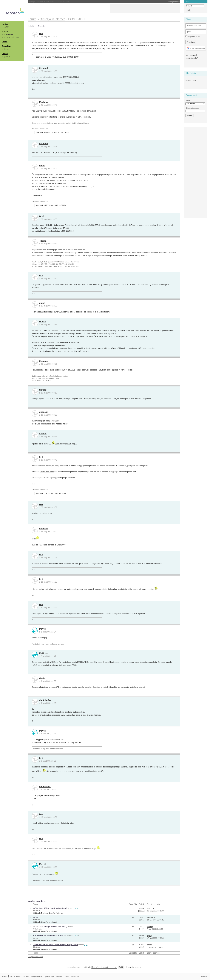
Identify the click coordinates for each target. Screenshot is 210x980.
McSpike (36, 947)
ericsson (44, 412)
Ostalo (5, 54)
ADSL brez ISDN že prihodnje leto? (50, 908)
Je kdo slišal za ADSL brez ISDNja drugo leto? (56, 945)
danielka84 (45, 700)
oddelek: (100, 967)
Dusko (43, 216)
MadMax (44, 102)
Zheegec (44, 361)
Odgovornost (36, 976)
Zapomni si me (193, 37)
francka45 (37, 920)
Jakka (35, 938)
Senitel (43, 390)
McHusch (44, 653)
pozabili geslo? (192, 58)
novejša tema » (134, 967)
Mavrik (43, 629)
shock (149, 945)
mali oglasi (9, 34)
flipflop (150, 936)
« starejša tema (74, 967)
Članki (5, 42)
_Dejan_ (44, 241)
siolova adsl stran (47, 472)
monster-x (151, 917)
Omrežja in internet (49, 922)
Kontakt (59, 976)
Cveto (42, 678)
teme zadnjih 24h (12, 37)
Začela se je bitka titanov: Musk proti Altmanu (55, 2)
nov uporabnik (191, 55)
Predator (55, 57)
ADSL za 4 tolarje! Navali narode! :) (50, 926)
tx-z (41, 34)
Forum (5, 31)
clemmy (150, 927)
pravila (7, 57)
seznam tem (191, 80)
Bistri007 (150, 908)
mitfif (42, 166)
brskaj (7, 49)
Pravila (5, 976)
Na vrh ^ (205, 976)
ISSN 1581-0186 (72, 976)
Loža (49, 57)
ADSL (36, 917)
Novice (5, 24)
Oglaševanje (49, 976)
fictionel (44, 68)
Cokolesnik (37, 929)
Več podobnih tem (35, 957)
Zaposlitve (6, 46)
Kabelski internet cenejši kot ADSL (50, 935)
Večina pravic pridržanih (19, 976)
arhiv (7, 27)
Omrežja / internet (56, 913)
